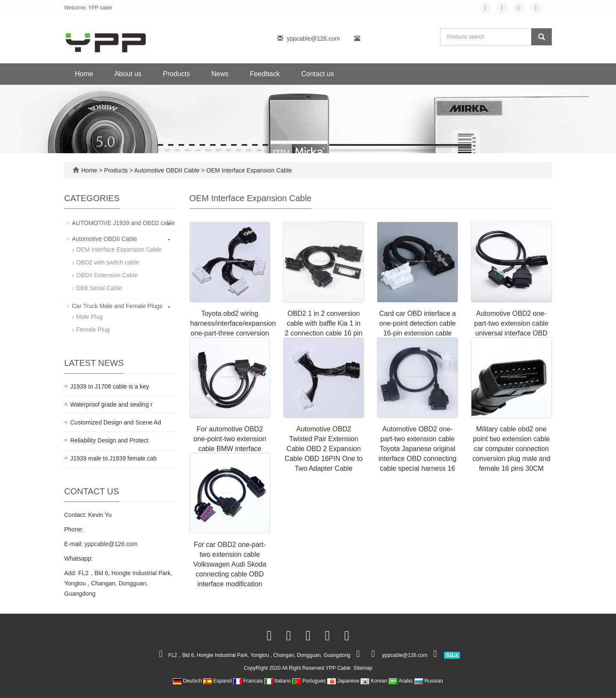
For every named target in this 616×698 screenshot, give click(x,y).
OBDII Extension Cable (107, 275)
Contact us (317, 74)
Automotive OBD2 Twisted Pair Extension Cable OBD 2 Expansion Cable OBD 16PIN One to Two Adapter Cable (323, 449)
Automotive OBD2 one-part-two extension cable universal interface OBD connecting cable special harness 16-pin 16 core (511, 333)
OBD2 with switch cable (108, 262)
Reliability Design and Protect (109, 440)
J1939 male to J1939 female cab (113, 458)
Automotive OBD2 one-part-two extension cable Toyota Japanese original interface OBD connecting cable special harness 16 (418, 449)
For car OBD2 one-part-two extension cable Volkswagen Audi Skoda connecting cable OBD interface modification (230, 564)
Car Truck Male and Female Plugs (117, 306)
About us (128, 74)
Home (84, 74)
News (220, 74)
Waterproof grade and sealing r (111, 404)
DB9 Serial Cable (99, 288)
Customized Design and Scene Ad (115, 422)
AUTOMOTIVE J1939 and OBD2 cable (123, 223)
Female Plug (93, 330)
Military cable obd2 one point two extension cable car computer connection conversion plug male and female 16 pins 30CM (511, 449)
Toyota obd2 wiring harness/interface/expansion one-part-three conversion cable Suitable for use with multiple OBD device (233, 333)
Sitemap (363, 668)
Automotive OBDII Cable (167, 170)
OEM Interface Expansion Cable (248, 170)
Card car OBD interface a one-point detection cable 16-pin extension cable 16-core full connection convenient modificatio (418, 333)
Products (176, 74)
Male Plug (89, 317)
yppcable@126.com (313, 39)
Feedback (265, 74)
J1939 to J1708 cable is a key (110, 386)
